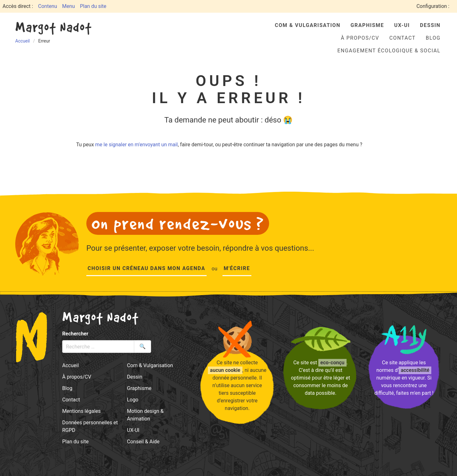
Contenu (48, 6)
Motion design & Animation (145, 415)
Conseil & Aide (143, 442)
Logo (133, 400)
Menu (69, 6)
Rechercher (75, 334)
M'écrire (237, 268)
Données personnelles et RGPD (90, 426)
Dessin (430, 25)
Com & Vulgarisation (308, 25)
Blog (433, 38)
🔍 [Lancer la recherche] (142, 346)
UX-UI (402, 25)
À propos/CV (360, 38)
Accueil (70, 365)
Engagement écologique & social (389, 51)
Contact (403, 38)
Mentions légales (81, 411)
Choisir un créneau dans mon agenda (146, 268)
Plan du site (93, 6)
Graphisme (367, 25)
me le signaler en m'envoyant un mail (136, 145)
